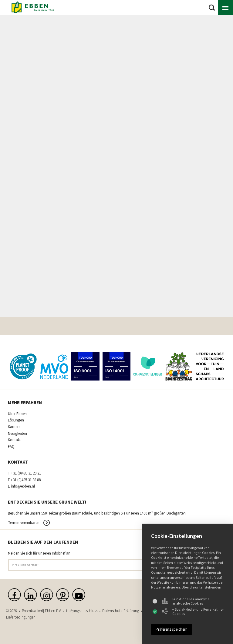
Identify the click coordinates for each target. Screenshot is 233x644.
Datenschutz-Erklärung (121, 611)
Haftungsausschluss (82, 611)
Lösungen (16, 420)
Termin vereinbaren (24, 523)
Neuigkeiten (17, 434)
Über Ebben (17, 414)
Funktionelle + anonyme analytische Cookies (186, 601)
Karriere (14, 427)
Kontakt (14, 440)
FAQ (11, 447)
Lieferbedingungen (21, 617)
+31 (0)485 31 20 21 (26, 473)
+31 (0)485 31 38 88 (26, 480)
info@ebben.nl (23, 486)
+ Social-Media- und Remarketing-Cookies (193, 612)
